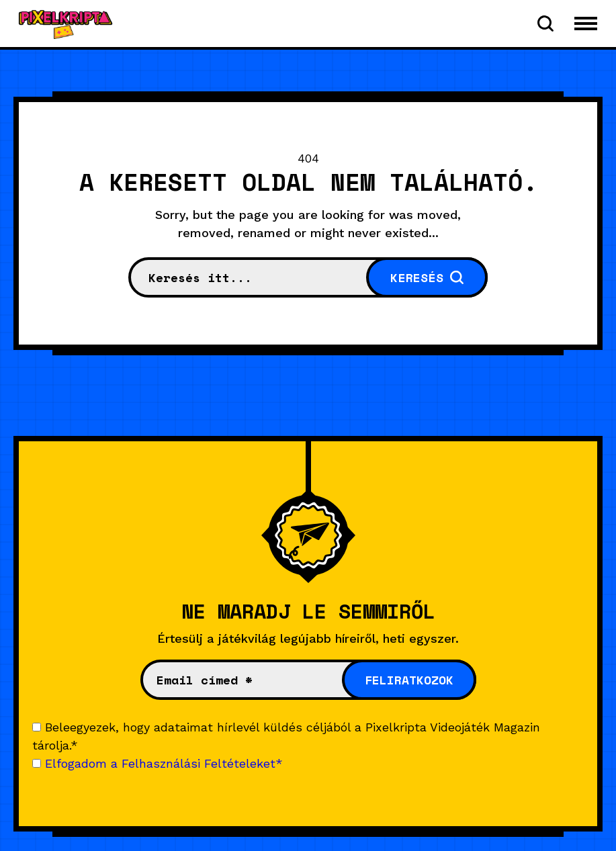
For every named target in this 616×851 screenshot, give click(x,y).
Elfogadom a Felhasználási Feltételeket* (164, 763)
